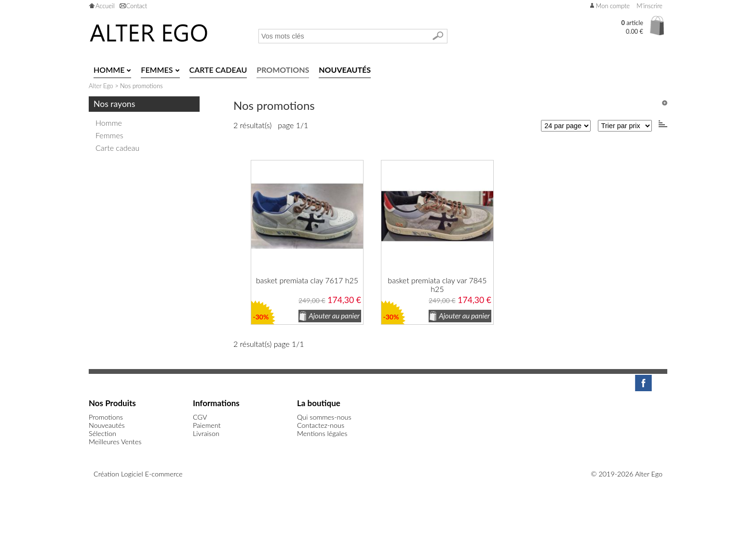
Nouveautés (107, 425)
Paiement (207, 425)
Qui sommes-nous (324, 417)
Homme (109, 123)
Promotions (106, 417)
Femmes (109, 135)
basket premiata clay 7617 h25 (307, 280)
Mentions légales (322, 433)
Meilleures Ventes (115, 442)
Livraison (206, 433)
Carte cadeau (117, 148)
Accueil (105, 6)
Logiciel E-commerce (152, 474)
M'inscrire (649, 6)
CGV (200, 417)
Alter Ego (101, 86)
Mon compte (613, 6)
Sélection (102, 433)
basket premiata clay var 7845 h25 (437, 285)
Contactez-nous (321, 425)
